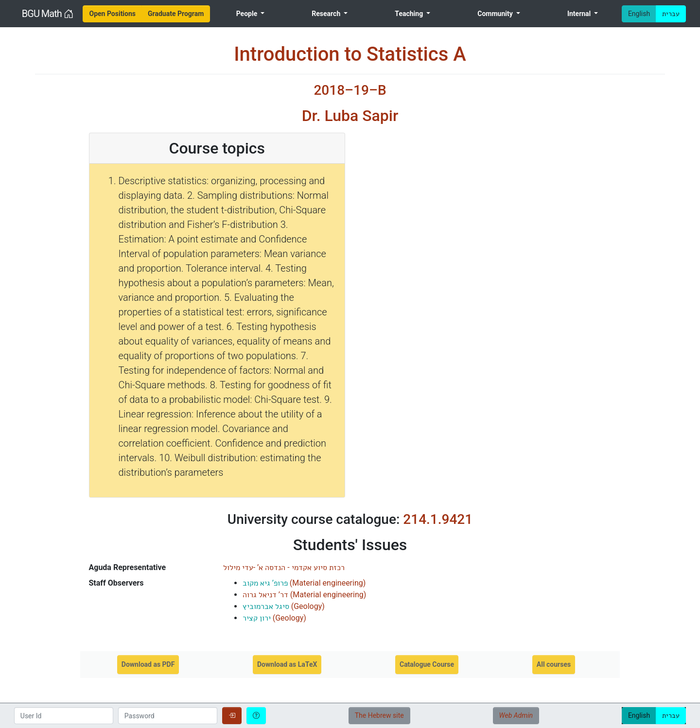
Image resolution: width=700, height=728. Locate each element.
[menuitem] (112, 14)
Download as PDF (148, 664)
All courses (554, 664)
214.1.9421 (438, 519)
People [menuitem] (248, 14)
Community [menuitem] (496, 14)
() (304, 583)
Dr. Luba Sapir (350, 116)
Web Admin (516, 715)
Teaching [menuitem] (410, 14)
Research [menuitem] (327, 14)
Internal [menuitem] (580, 14)
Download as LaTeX (287, 664)
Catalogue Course (427, 664)
